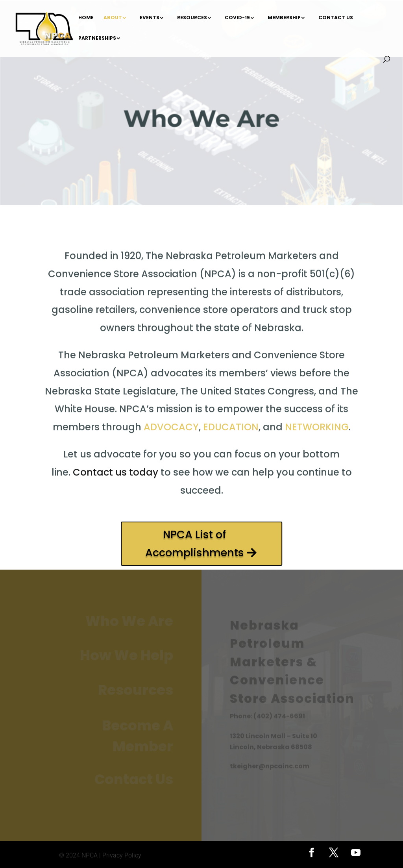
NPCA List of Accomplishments (195, 543)
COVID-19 (237, 18)
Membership (284, 18)
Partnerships (97, 38)
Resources (192, 18)
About (113, 18)
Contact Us (336, 18)
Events (150, 18)
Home (86, 18)
